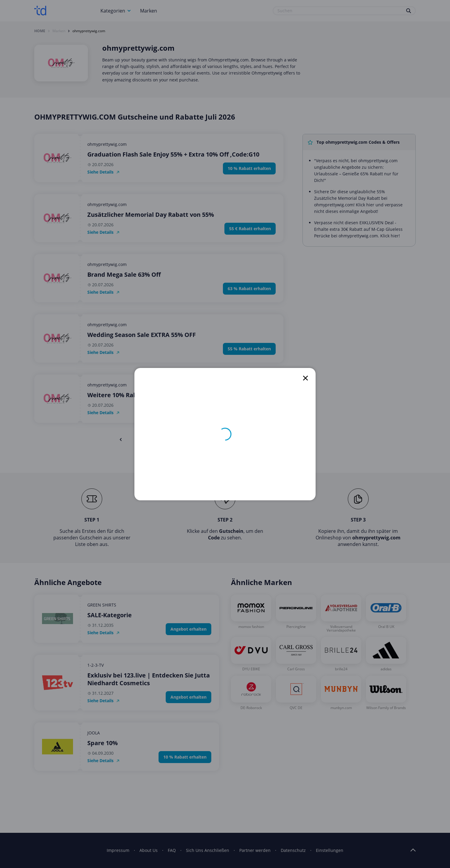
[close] (305, 378)
